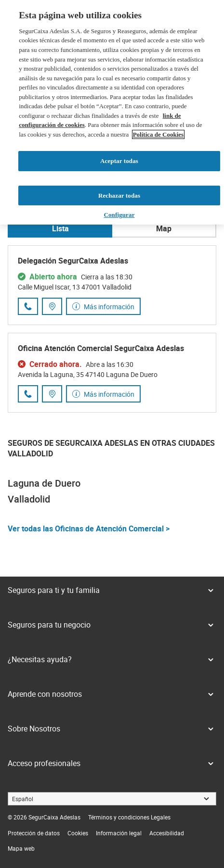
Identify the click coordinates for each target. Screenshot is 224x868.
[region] (112, 112)
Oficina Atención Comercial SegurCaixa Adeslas (101, 348)
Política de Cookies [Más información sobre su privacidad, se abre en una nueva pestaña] (158, 134)
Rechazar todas (119, 195)
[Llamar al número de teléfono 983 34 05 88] (28, 306)
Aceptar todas (119, 161)
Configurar (119, 215)
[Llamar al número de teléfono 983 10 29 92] (28, 394)
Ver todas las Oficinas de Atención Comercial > (89, 528)
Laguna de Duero (44, 483)
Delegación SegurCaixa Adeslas (73, 261)
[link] (129, 817)
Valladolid (29, 499)
